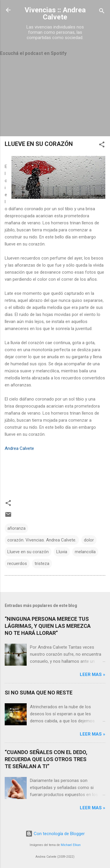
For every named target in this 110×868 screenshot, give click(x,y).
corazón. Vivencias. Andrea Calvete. (42, 540)
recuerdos (17, 563)
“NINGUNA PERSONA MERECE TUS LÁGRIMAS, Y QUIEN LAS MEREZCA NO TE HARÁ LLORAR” (48, 626)
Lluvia (62, 552)
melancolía (85, 552)
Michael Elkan (71, 845)
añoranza (16, 528)
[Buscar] (102, 12)
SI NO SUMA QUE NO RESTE (39, 693)
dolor (89, 540)
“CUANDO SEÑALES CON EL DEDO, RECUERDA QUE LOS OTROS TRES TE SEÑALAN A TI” (46, 759)
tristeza (42, 563)
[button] (102, 145)
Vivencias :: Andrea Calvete (55, 14)
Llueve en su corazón (28, 552)
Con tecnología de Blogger (55, 834)
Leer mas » (93, 674)
